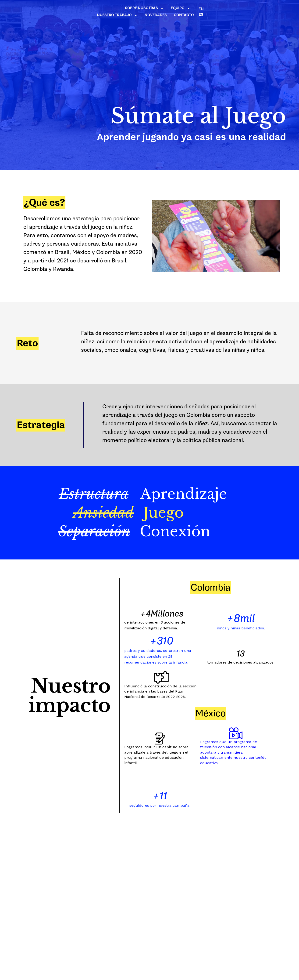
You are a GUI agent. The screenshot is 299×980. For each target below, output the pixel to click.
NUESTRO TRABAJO (207, 8)
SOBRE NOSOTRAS (134, 8)
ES (267, 15)
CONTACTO (250, 15)
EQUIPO (170, 8)
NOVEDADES (246, 8)
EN (267, 9)
